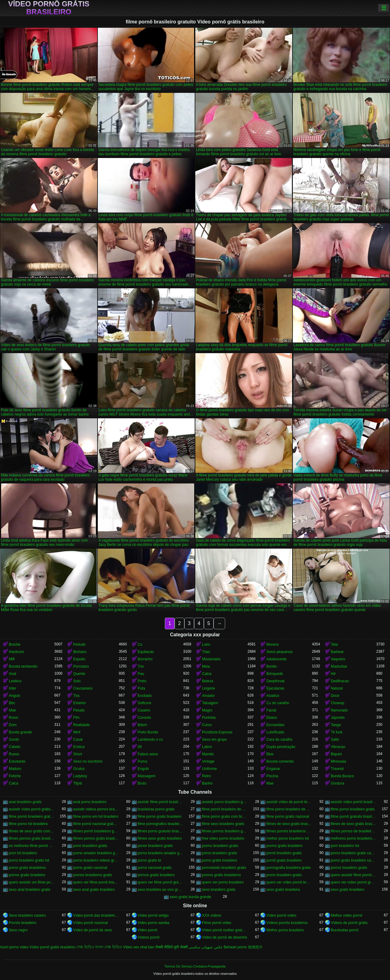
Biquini (336, 754)
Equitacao (146, 652)
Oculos (79, 769)
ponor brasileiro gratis (155, 846)
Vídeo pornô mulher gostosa (225, 930)
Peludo (79, 710)
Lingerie (209, 688)
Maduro (15, 769)
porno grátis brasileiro (220, 860)
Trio (141, 666)
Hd (333, 674)
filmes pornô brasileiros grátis (96, 831)
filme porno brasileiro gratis (353, 809)
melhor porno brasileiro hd (287, 838)
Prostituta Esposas (217, 732)
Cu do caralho (278, 703)
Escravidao (275, 725)
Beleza (208, 681)
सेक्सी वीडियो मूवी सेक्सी (172, 947)
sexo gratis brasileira (283, 890)
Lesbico (15, 681)
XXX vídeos (212, 915)
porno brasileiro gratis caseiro (354, 853)
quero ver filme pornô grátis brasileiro (160, 882)
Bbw (270, 754)
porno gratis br (149, 860)
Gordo (14, 739)
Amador (208, 696)
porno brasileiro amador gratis (160, 853)
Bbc (12, 703)
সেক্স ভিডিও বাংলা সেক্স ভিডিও (99, 947)
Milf (12, 659)
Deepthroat (275, 681)
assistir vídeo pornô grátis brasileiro (32, 809)
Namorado (339, 710)
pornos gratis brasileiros (221, 875)
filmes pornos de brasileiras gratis (354, 831)
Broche (15, 645)
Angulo (14, 696)
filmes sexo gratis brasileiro (160, 838)
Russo (14, 754)
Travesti (337, 769)
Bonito (271, 666)
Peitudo (79, 645)
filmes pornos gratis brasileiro (32, 838)
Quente (79, 674)
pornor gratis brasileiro (27, 875)
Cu (140, 645)
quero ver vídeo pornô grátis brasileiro (354, 882)
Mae (12, 710)
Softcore (145, 703)
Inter (12, 688)
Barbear (337, 652)
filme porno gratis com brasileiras (225, 817)
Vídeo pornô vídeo (281, 915)
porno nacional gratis (155, 868)
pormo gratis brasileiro (284, 846)
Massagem (147, 776)
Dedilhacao (340, 681)
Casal (78, 739)
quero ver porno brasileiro (223, 882)
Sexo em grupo (214, 739)
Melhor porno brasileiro (285, 930)
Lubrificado (275, 732)
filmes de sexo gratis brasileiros (354, 824)
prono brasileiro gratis (284, 875)
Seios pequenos (279, 652)
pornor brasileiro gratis (349, 868)
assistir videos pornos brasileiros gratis (96, 809)
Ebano (272, 718)
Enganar (273, 769)
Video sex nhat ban (139, 947)
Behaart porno (235, 947)
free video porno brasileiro (223, 838)
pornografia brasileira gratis (288, 868)
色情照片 (255, 947)
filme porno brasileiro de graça (289, 809)
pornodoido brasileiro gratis (224, 868)
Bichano (80, 652)
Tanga (336, 725)
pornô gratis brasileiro (284, 860)
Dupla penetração (281, 747)
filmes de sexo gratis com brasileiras (32, 831)
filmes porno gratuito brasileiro (160, 831)
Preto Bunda (148, 732)
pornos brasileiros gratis (92, 875)
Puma (142, 761)
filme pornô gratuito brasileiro (354, 817)
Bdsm (142, 725)
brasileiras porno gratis (156, 809)
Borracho (145, 659)
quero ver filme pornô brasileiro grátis (96, 882)
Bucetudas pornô (345, 930)
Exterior (79, 703)
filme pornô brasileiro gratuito (32, 817)
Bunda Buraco (342, 776)
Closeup (338, 703)
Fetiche (15, 776)
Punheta (209, 718)
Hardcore (16, 652)
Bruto (142, 783)
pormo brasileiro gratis (220, 846)
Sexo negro (18, 930)
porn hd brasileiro (23, 853)
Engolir (143, 769)
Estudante (17, 761)
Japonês (338, 718)
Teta (334, 645)
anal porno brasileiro (90, 802)
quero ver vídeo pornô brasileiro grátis (289, 882)
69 (140, 747)
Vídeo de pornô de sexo (92, 930)
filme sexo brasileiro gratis (223, 824)
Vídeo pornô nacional (90, 923)
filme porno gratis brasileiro (160, 817)
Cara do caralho (279, 739)
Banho (207, 783)
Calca (207, 674)
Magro (207, 710)
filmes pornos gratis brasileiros (96, 838)
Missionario (211, 659)
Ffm (76, 718)
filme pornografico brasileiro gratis (160, 824)
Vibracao (338, 747)
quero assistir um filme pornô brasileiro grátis (32, 882)
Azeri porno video (14, 947)
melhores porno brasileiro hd (354, 838)
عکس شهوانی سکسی (206, 947)
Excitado (145, 696)
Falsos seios (148, 754)
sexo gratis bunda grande (190, 897)
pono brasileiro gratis (90, 846)
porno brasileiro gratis (220, 853)
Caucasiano (83, 688)
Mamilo (208, 754)
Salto (335, 739)
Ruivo (14, 718)
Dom (13, 725)
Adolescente (276, 659)
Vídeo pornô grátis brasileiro (49, 8)
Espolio (79, 659)
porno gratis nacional (90, 868)
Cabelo (15, 747)
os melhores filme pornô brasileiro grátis (32, 846)
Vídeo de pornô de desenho (225, 937)
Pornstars (81, 666)
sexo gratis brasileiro (348, 890)
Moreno (273, 645)
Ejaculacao (275, 688)
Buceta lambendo (23, 666)
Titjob (78, 783)
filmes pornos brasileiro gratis (225, 831)
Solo (77, 681)
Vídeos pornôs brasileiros (287, 923)
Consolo (144, 718)
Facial (271, 710)
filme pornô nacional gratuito (96, 824)
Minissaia (339, 761)
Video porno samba (154, 923)
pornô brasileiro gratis (284, 853)
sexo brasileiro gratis (219, 890)
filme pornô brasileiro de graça (225, 809)
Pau (141, 674)
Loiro (206, 645)
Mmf (77, 732)
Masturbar (339, 666)
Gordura (338, 783)
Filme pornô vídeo (217, 923)
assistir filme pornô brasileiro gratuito (160, 802)
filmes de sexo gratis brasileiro (289, 824)
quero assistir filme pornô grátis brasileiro (354, 875)
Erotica (79, 747)
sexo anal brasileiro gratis (30, 890)
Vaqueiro (338, 659)
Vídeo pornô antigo (153, 915)
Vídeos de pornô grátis (349, 923)
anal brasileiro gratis (25, 802)
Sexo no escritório (88, 761)
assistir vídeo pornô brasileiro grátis (354, 802)
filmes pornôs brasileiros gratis (289, 831)
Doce (335, 696)
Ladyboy (80, 776)
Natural (337, 688)
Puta (142, 688)
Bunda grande (20, 732)
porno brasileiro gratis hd (29, 860)
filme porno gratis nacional (288, 817)
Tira (76, 696)
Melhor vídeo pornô (347, 915)
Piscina (272, 776)
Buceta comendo (280, 761)
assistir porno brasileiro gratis (225, 802)
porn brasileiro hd (345, 846)
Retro (206, 776)
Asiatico (273, 696)
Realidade (81, 725)
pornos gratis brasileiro (156, 875)
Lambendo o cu (150, 739)
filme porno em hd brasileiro (96, 817)
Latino (207, 747)
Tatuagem (210, 703)
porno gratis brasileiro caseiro (354, 860)
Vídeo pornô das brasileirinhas (96, 915)
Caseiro (144, 710)
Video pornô (148, 930)
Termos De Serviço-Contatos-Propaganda (195, 966)
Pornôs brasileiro (23, 923)
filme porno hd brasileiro (28, 824)
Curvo (207, 725)
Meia (206, 666)
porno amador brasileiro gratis (96, 853)
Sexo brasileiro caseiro (27, 915)
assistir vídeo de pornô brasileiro (289, 802)
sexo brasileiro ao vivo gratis (160, 890)
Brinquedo (275, 674)
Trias (206, 652)
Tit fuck (337, 732)
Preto (142, 681)
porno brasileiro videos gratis (96, 860)
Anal (12, 674)
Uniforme (209, 769)
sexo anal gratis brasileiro (94, 890)
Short (78, 754)
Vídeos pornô (149, 937)
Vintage (208, 761)
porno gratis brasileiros (27, 868)
